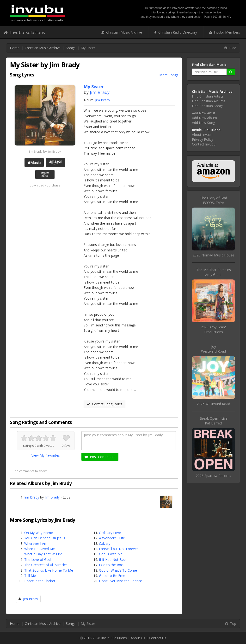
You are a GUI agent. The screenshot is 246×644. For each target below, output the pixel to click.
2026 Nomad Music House (213, 255)
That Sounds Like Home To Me (49, 570)
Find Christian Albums (209, 101)
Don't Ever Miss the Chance (120, 581)
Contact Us (158, 638)
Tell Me (30, 576)
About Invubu (202, 135)
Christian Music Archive (122, 32)
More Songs (169, 75)
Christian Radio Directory (176, 32)
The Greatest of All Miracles (46, 565)
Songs (71, 48)
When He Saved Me (40, 549)
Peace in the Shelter (40, 581)
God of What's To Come (118, 570)
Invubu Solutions (24, 32)
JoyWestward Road (213, 349)
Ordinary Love (110, 533)
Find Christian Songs (208, 106)
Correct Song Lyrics (105, 404)
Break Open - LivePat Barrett (214, 421)
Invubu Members (225, 32)
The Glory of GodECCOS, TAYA (214, 200)
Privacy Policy (203, 139)
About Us (138, 638)
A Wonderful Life (112, 538)
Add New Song (203, 123)
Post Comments (100, 457)
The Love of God (37, 560)
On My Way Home (39, 533)
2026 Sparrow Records (213, 476)
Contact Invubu (204, 144)
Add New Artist (204, 113)
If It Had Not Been (113, 560)
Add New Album (204, 118)
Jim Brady (100, 92)
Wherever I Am (36, 543)
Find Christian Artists (208, 96)
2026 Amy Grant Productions (213, 329)
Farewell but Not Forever (118, 549)
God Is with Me (111, 554)
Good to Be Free (112, 576)
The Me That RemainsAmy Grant (214, 272)
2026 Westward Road (213, 404)
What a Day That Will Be (43, 554)
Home (15, 48)
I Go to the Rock (112, 565)
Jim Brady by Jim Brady (45, 151)
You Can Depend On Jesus (45, 538)
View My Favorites (46, 455)
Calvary (105, 543)
